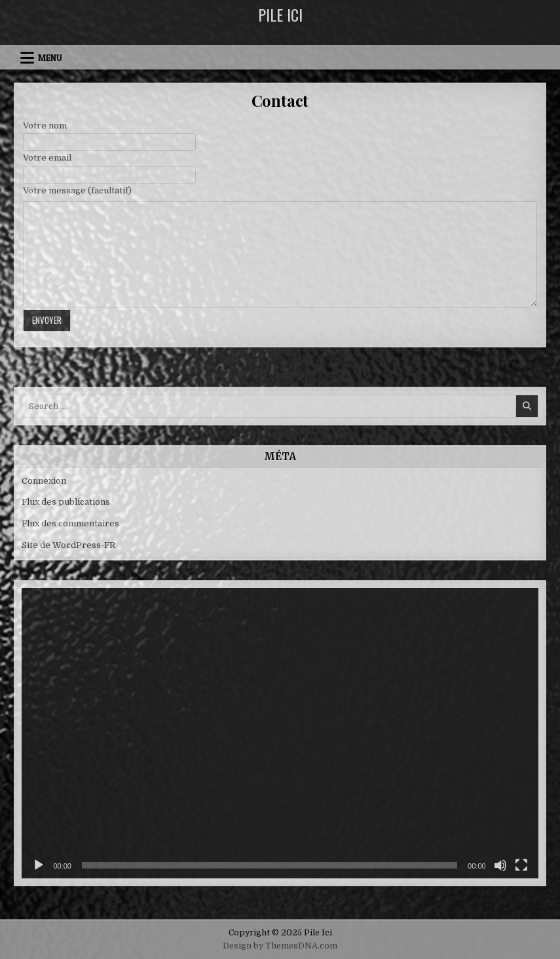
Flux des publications (66, 502)
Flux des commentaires (70, 523)
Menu (50, 58)
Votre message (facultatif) (77, 190)
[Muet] (500, 865)
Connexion (44, 481)
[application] (280, 733)
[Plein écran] (521, 865)
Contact (280, 100)
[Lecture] (39, 865)
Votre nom (45, 126)
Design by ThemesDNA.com (280, 946)
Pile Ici (280, 14)
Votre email (47, 158)
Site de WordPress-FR (68, 545)
